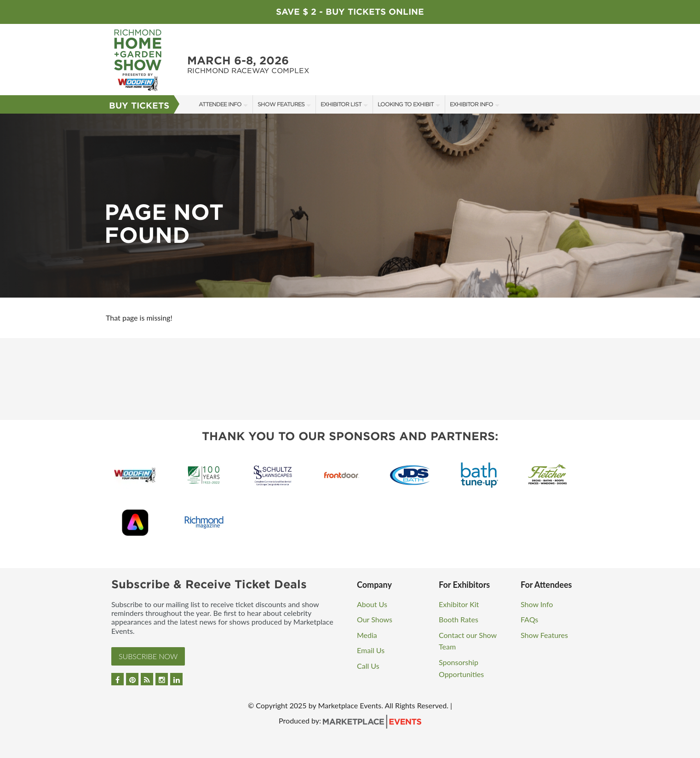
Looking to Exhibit (406, 104)
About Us (372, 604)
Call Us (368, 666)
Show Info (537, 604)
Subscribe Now (148, 656)
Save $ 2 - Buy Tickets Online (350, 12)
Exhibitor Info (471, 104)
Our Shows (375, 619)
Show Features (281, 104)
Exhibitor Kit (459, 604)
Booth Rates (459, 619)
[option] (350, 206)
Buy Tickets (139, 106)
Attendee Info (220, 104)
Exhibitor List (341, 104)
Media (367, 635)
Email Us (371, 650)
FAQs (529, 619)
